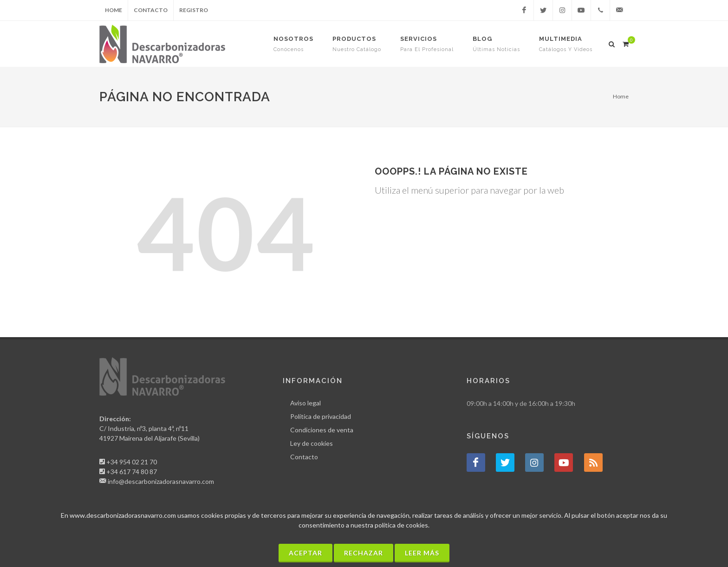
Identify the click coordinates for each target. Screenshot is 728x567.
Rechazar (364, 553)
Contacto (151, 10)
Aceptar (305, 553)
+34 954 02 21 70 (132, 462)
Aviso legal (305, 403)
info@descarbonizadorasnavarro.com (161, 481)
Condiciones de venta (322, 430)
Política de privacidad (321, 416)
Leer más (422, 553)
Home (114, 10)
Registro (194, 10)
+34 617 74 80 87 (132, 472)
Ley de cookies (312, 443)
